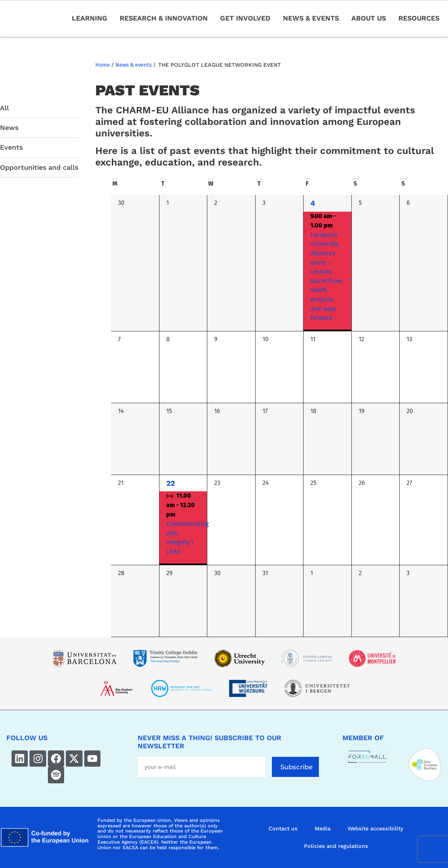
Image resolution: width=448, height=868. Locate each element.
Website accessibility (376, 828)
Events (11, 147)
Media (323, 828)
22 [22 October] (171, 483)
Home (103, 65)
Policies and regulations (336, 846)
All (4, 108)
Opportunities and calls (39, 167)
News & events (134, 65)
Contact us (283, 828)
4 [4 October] (313, 203)
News (9, 128)
